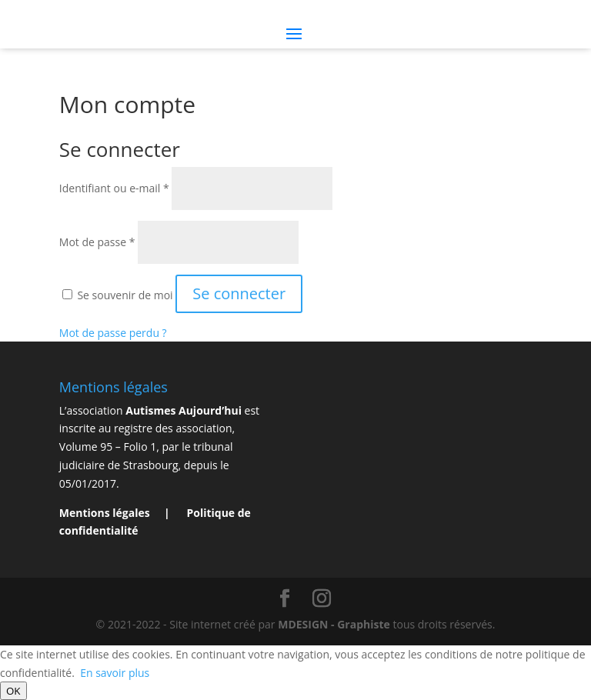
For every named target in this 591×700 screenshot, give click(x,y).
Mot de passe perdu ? (113, 333)
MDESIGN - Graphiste (334, 624)
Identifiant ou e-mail (114, 188)
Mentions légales (106, 513)
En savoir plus (115, 673)
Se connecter (239, 293)
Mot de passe (97, 242)
